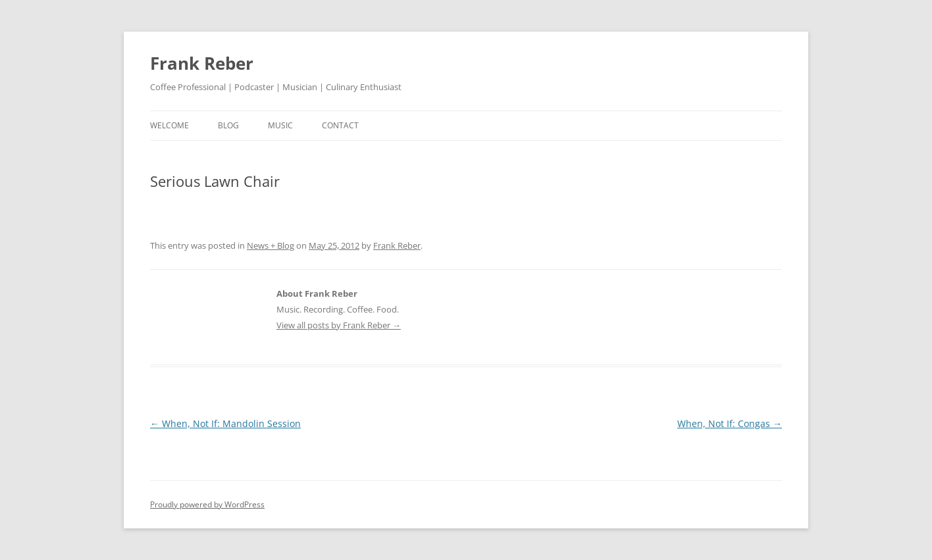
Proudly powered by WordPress (207, 504)
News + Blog (271, 245)
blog (228, 125)
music (280, 125)
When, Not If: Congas (730, 423)
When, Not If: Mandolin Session (225, 423)
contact (340, 125)
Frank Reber (202, 63)
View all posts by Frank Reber (339, 325)
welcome (169, 125)
